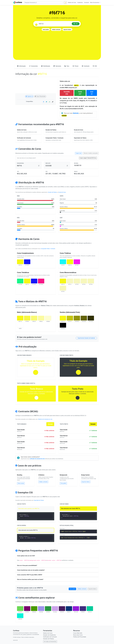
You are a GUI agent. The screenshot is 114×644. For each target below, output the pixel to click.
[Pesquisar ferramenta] (43, 3)
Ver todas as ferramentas (50, 642)
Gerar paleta (46, 30)
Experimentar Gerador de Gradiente (86, 338)
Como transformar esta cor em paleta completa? (31, 570)
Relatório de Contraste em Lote (45, 419)
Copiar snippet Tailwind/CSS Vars (88, 158)
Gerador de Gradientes (49, 635)
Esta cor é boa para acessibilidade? (27, 565)
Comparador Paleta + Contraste (48, 249)
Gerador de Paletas (52, 192)
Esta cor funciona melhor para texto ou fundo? (30, 579)
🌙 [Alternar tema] (65, 3)
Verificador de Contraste (50, 637)
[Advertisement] (57, 43)
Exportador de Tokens (39, 500)
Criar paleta (63, 483)
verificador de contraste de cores (37, 459)
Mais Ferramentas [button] (95, 3)
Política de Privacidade (80, 637)
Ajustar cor (29, 96)
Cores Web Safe (78, 633)
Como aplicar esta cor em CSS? (26, 556)
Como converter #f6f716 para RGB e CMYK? (30, 575)
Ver (76, 24)
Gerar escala (21, 483)
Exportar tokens (67, 30)
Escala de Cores (62, 192)
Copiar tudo (79, 153)
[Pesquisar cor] (55, 24)
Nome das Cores (78, 635)
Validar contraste (56, 30)
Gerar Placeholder (40, 96)
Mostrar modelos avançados (91, 153)
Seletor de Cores (48, 633)
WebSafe (76, 113)
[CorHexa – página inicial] (18, 3)
